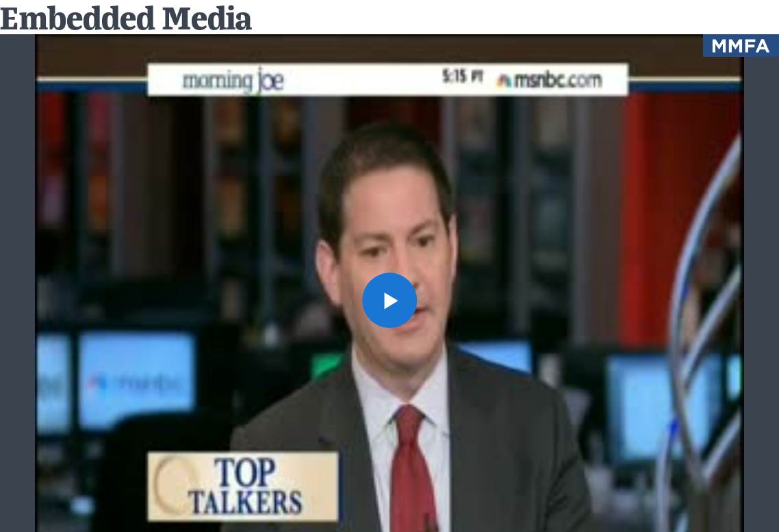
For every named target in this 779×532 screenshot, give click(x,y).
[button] (390, 300)
